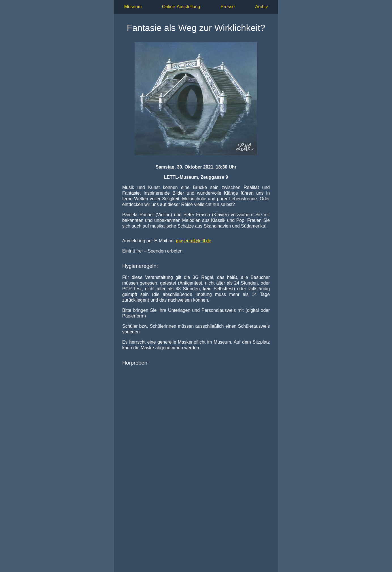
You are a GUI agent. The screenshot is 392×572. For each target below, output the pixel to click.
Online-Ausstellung (181, 7)
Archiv (261, 7)
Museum (133, 7)
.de (194, 241)
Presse (228, 7)
